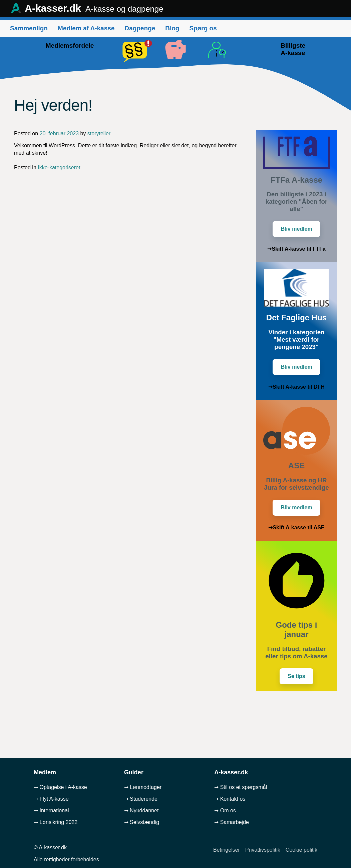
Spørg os (203, 28)
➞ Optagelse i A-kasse (60, 787)
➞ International (51, 810)
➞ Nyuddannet (141, 810)
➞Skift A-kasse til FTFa (296, 249)
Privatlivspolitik (263, 850)
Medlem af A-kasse (86, 28)
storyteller (99, 133)
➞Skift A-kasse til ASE (296, 527)
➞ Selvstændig (142, 822)
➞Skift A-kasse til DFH (296, 387)
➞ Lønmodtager (143, 787)
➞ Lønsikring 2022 (56, 822)
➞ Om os (225, 810)
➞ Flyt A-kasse (51, 799)
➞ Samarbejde (232, 822)
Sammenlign (29, 28)
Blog (172, 28)
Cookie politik (301, 850)
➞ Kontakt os (230, 799)
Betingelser (227, 850)
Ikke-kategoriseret (59, 167)
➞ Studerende (141, 799)
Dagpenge (140, 28)
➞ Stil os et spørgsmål (241, 787)
